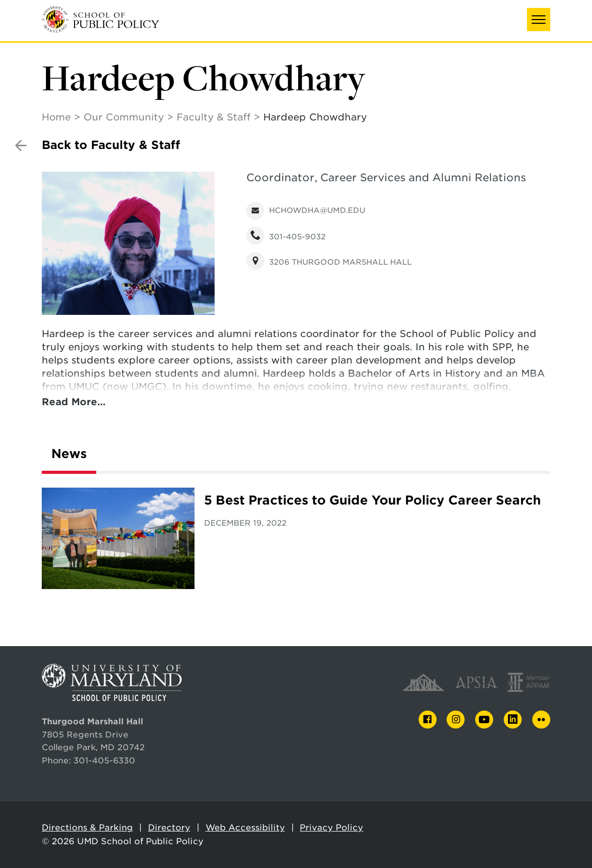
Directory (169, 828)
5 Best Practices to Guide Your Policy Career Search (372, 500)
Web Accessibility (245, 828)
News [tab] (69, 454)
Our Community (124, 117)
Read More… (74, 402)
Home (56, 117)
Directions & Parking (87, 828)
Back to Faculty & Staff (111, 145)
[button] (539, 20)
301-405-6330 (104, 760)
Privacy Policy (331, 828)
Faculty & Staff (214, 117)
